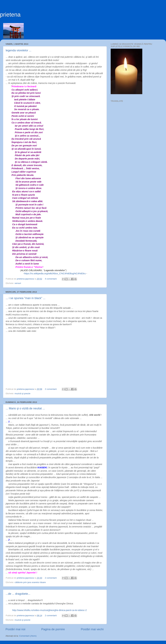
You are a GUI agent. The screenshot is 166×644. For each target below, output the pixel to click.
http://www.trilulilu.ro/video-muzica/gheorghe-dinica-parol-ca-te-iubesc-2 (49, 610)
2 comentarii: (51, 389)
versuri (18, 283)
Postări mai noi (15, 629)
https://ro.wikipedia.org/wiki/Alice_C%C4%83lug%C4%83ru (55, 273)
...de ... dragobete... (18, 594)
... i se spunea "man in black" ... (26, 298)
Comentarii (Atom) (28, 636)
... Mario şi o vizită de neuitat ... (25, 408)
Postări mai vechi (92, 629)
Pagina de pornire (53, 629)
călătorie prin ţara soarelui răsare (30, 582)
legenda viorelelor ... (18, 50)
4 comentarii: (51, 279)
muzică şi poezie (22, 393)
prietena (10, 15)
